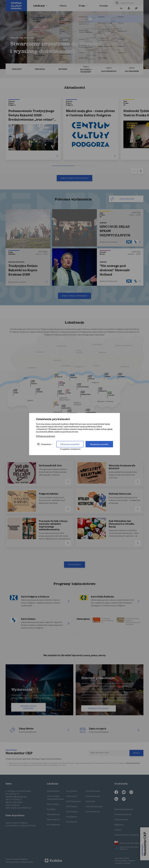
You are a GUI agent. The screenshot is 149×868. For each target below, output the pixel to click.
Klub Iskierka (72, 791)
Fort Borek (51, 809)
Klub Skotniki (72, 822)
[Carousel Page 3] (89, 166)
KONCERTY (17, 69)
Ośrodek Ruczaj (53, 814)
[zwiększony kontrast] (136, 8)
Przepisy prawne (121, 819)
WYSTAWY (63, 69)
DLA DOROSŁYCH (109, 69)
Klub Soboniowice (93, 791)
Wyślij (136, 753)
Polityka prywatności (123, 814)
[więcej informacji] (118, 19)
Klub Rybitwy (72, 817)
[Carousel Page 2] (74, 166)
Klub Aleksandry (54, 825)
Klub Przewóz (72, 811)
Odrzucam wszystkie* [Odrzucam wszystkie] (70, 444)
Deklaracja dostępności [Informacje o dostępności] (124, 809)
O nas (82, 6)
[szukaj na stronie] (131, 3)
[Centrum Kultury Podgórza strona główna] (16, 6)
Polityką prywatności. (133, 763)
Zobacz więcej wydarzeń (74, 296)
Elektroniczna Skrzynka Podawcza (126, 848)
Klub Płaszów (72, 806)
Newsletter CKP (145, 844)
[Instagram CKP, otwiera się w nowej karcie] (131, 792)
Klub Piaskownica (73, 801)
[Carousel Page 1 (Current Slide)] (60, 166)
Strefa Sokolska (53, 791)
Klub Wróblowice (93, 811)
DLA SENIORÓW (132, 69)
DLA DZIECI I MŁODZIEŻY (86, 69)
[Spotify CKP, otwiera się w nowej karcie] (124, 799)
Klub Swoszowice (93, 796)
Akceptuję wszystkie (99, 444)
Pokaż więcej (75, 565)
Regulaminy (119, 825)
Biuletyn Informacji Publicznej (129, 843)
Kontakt (104, 6)
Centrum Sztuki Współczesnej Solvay (55, 797)
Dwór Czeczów (53, 804)
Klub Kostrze (72, 796)
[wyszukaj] (117, 3)
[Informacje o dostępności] (129, 8)
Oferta (63, 6)
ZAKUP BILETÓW (122, 199)
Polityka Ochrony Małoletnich (127, 835)
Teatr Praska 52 (53, 819)
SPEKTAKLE (40, 69)
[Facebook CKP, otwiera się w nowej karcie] (116, 792)
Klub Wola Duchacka (94, 806)
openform (127, 863)
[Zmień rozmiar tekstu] (121, 8)
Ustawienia (45, 444)
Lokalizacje (39, 6)
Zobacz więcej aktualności (74, 178)
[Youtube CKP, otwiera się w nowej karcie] (124, 792)
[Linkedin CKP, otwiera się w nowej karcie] (116, 799)
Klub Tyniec (90, 801)
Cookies (118, 830)
